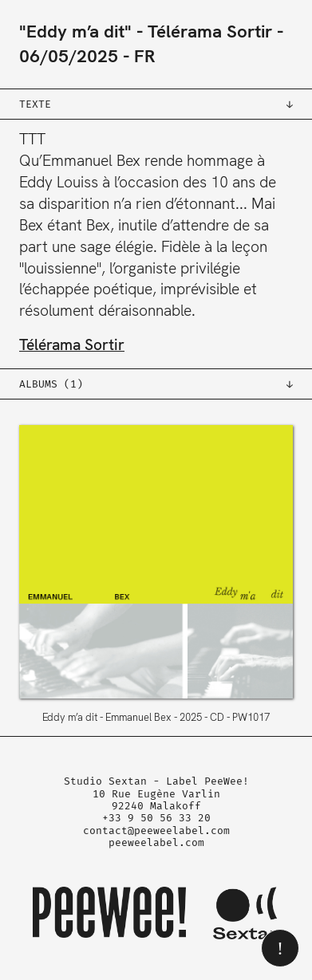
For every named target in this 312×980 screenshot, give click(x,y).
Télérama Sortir (210, 31)
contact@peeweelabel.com (156, 830)
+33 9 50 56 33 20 (156, 818)
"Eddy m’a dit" (75, 31)
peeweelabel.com (156, 842)
